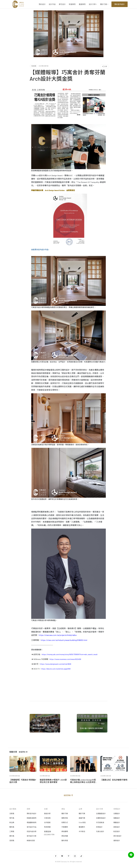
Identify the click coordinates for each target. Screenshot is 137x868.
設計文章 (92, 4)
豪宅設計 (62, 4)
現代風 (12, 818)
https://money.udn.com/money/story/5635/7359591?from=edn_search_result (70, 654)
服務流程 (65, 818)
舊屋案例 (82, 4)
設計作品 (52, 4)
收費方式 (65, 822)
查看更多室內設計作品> (40, 250)
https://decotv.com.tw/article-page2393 (56, 669)
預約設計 (42, 4)
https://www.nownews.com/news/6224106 (65, 659)
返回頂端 (69, 795)
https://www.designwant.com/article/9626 (56, 664)
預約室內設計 (120, 4)
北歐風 (12, 813)
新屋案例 (72, 4)
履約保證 (65, 840)
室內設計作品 (32, 827)
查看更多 (23, 752)
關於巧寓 (104, 4)
